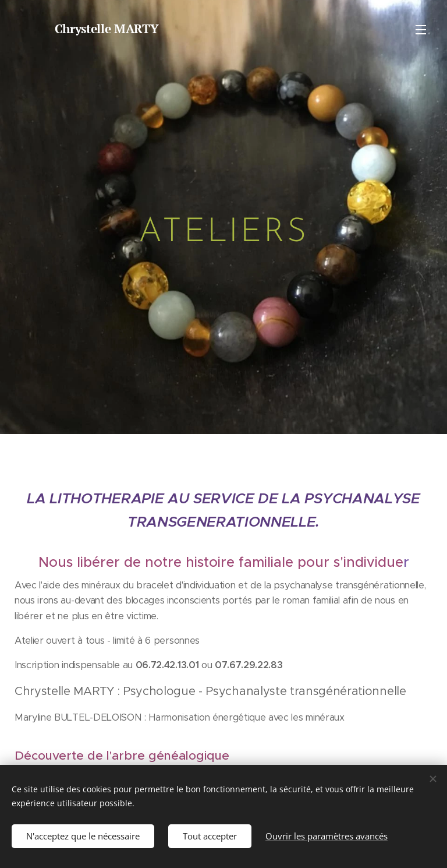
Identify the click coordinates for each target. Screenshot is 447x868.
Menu (421, 30)
